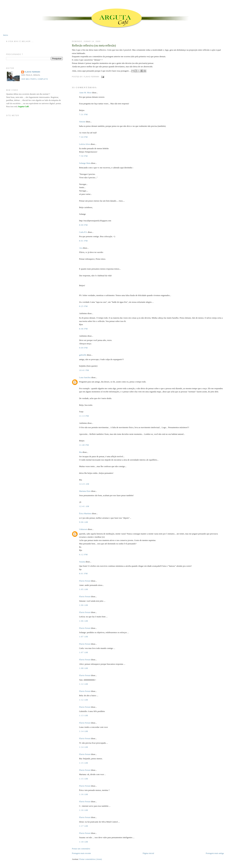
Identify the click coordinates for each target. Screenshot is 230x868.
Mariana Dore (85, 491)
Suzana (82, 562)
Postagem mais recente (81, 853)
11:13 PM (84, 416)
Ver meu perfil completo (35, 79)
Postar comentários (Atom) (91, 859)
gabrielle (83, 355)
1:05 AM (84, 589)
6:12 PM (83, 554)
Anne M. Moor (85, 93)
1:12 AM (84, 684)
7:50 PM (83, 156)
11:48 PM (84, 445)
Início (6, 35)
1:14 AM (84, 731)
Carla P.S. (83, 232)
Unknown (83, 529)
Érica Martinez (85, 513)
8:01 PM (83, 241)
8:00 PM (83, 225)
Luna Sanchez (85, 377)
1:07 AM (84, 637)
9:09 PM (83, 348)
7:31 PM (83, 114)
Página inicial (148, 853)
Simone (82, 122)
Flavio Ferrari (85, 581)
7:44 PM (83, 137)
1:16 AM (84, 794)
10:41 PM (84, 370)
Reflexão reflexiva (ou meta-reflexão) (94, 46)
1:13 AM (84, 715)
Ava (81, 248)
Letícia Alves (85, 144)
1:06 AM (84, 605)
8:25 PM (83, 306)
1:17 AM (84, 826)
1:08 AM (84, 668)
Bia (80, 452)
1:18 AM (84, 842)
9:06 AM (84, 522)
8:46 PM (83, 329)
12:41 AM (84, 506)
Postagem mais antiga (215, 853)
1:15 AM (84, 763)
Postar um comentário (81, 849)
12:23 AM (84, 484)
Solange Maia (85, 163)
